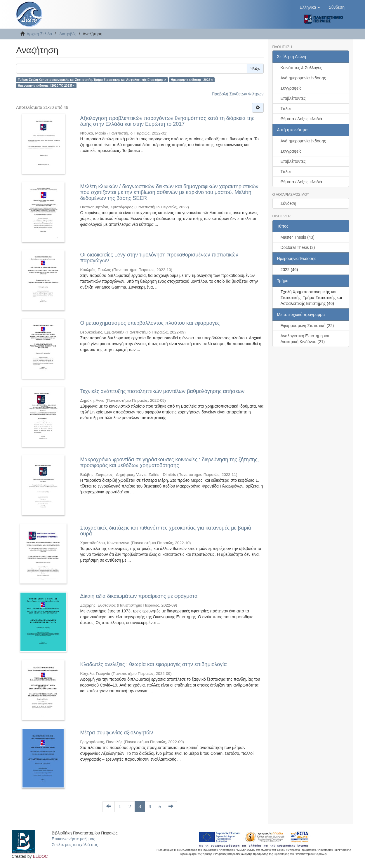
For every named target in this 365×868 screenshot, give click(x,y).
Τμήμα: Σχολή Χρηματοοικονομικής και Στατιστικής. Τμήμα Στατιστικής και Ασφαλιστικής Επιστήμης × (92, 80)
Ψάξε (255, 69)
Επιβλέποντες (293, 98)
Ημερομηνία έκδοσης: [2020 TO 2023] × (46, 85)
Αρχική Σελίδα (39, 34)
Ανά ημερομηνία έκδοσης (303, 78)
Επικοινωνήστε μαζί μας (73, 839)
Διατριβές (68, 34)
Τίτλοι (286, 109)
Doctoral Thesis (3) (298, 247)
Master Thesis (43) (298, 237)
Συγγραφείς (291, 88)
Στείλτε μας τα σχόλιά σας (75, 845)
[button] (310, 7)
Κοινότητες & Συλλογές (301, 68)
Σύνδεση (288, 203)
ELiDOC (40, 856)
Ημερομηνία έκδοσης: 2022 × (192, 80)
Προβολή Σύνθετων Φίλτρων (238, 94)
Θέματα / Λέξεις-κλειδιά (301, 119)
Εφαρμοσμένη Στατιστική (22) (307, 326)
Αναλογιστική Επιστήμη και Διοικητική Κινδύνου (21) (305, 339)
